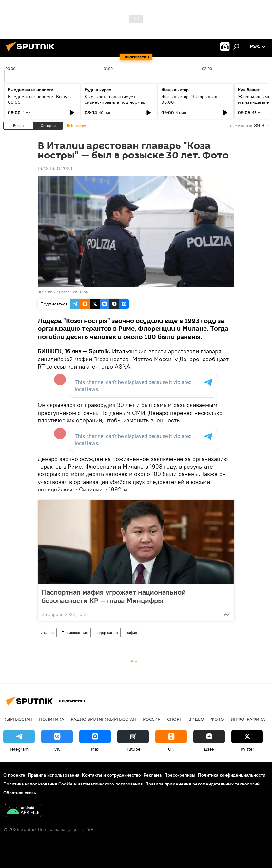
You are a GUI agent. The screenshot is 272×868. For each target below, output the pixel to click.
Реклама (153, 775)
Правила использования (54, 775)
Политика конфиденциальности (232, 775)
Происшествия (75, 632)
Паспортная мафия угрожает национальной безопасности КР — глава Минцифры (114, 596)
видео (196, 719)
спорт (175, 719)
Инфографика (248, 719)
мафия (131, 632)
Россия (152, 719)
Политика (52, 719)
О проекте (14, 775)
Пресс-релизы (180, 775)
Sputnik (49, 292)
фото (217, 719)
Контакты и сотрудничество (111, 775)
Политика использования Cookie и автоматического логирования (73, 784)
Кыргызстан (18, 719)
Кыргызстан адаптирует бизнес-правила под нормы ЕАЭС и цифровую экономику (116, 102)
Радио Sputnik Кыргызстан (104, 719)
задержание (107, 632)
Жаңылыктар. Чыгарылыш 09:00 (189, 99)
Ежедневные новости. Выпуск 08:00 (40, 99)
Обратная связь (20, 793)
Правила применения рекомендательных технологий (202, 784)
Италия (47, 632)
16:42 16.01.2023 (55, 168)
